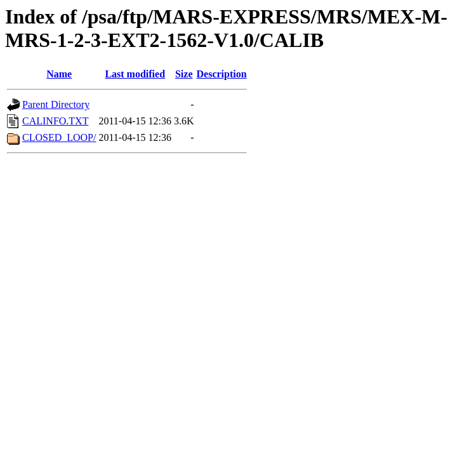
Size (184, 74)
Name (59, 74)
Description (222, 74)
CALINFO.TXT (55, 121)
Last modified (135, 74)
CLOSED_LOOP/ (59, 137)
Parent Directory (56, 104)
